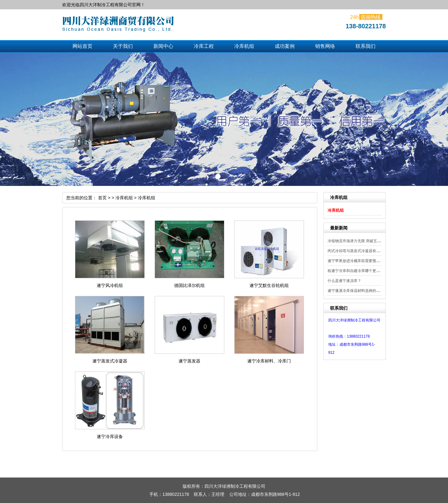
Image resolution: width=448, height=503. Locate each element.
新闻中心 (163, 46)
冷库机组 (244, 46)
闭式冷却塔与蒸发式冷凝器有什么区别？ (361, 251)
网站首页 (82, 46)
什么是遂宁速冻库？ (344, 281)
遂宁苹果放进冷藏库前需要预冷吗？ (357, 261)
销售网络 (325, 46)
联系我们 (366, 46)
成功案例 (285, 46)
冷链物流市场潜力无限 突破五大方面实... (361, 241)
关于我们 (123, 46)
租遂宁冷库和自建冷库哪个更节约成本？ (361, 271)
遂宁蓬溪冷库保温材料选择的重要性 (357, 291)
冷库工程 (204, 46)
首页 (102, 198)
